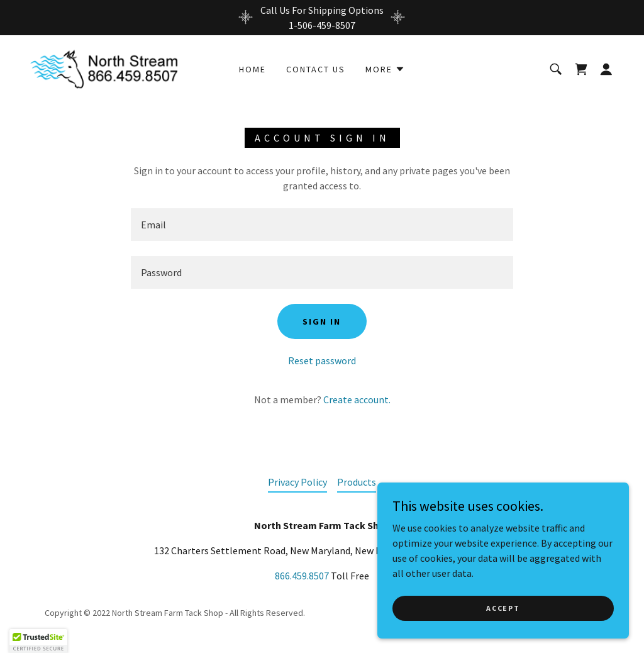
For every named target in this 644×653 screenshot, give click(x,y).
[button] (385, 69)
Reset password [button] (322, 360)
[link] (109, 67)
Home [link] (253, 69)
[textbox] (322, 225)
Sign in (322, 321)
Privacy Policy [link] (297, 482)
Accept (503, 608)
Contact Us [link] (316, 69)
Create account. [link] (357, 399)
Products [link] (357, 482)
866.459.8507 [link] (302, 576)
